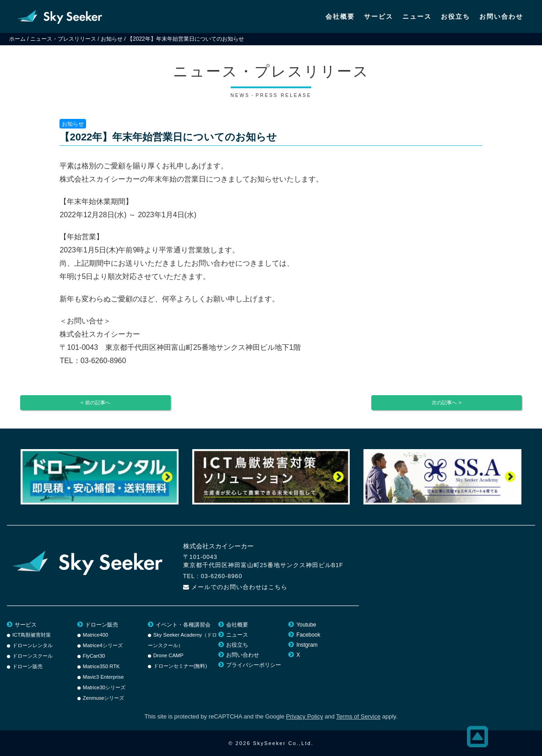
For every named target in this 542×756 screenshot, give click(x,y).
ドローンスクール (33, 656)
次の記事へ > (447, 402)
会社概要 (340, 16)
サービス (379, 16)
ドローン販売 (27, 666)
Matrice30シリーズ (104, 687)
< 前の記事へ (95, 402)
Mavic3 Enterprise (103, 677)
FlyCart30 (94, 656)
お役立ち (455, 16)
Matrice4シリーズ (103, 645)
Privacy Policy (305, 716)
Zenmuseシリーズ (104, 698)
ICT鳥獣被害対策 (32, 635)
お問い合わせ (501, 16)
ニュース (417, 16)
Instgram (307, 645)
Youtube (306, 625)
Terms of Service (358, 716)
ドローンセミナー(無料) (180, 666)
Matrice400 (95, 635)
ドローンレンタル (33, 645)
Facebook (308, 635)
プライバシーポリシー (254, 665)
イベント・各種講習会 (183, 625)
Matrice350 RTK (101, 666)
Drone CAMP (168, 655)
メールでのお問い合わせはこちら (239, 587)
